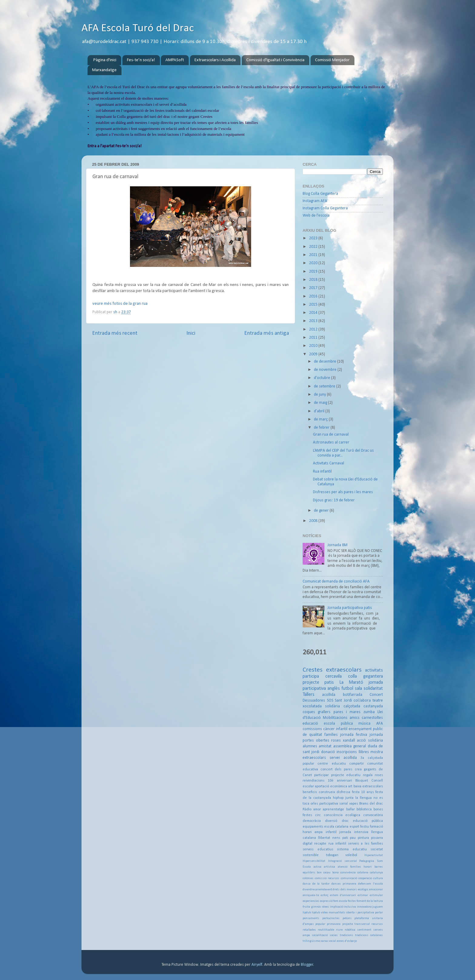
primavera (334, 924)
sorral (344, 804)
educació (310, 724)
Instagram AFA (315, 201)
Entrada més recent (115, 333)
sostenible (311, 855)
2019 (314, 272)
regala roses (373, 775)
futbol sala (352, 689)
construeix (327, 792)
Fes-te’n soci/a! (141, 60)
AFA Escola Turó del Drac (138, 28)
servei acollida (343, 758)
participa (311, 676)
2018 (314, 280)
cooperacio (365, 878)
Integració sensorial (342, 861)
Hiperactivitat (374, 855)
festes (352, 901)
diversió (331, 821)
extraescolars (344, 670)
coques (309, 712)
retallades (309, 930)
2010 (314, 346)
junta (349, 798)
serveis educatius (318, 849)
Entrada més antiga (267, 333)
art (350, 786)
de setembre (325, 386)
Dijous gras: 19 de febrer (334, 500)
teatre (378, 701)
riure (339, 930)
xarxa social (328, 941)
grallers (324, 712)
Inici (191, 333)
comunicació (349, 878)
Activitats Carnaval (329, 463)
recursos (377, 924)
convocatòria (373, 815)
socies (334, 935)
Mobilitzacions (335, 718)
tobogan (332, 855)
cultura (378, 878)
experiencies (311, 901)
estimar (363, 895)
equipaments (313, 827)
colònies (308, 878)
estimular (376, 895)
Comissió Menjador (332, 60)
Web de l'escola (316, 216)
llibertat (324, 838)
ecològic (363, 890)
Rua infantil (322, 472)
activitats (374, 670)
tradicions (347, 935)
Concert (376, 695)
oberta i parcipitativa (360, 913)
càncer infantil (335, 729)
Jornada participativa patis (350, 608)
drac (345, 821)
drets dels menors (345, 890)
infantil (331, 832)
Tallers (309, 695)
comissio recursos (327, 878)
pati (345, 838)
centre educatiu (332, 764)
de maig (321, 403)
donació (328, 752)
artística (329, 867)
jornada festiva (354, 735)
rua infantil (337, 844)
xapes (354, 804)
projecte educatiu (346, 775)
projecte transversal (356, 924)
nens (336, 838)
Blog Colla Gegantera (320, 194)
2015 (314, 305)
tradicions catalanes (369, 935)
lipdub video (320, 913)
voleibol (351, 855)
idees (326, 907)
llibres (364, 752)
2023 (314, 238)
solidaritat (373, 689)
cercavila (334, 676)
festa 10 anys (363, 792)
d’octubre (322, 378)
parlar (379, 913)
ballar (350, 809)
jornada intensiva (354, 832)
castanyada (373, 706)
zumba (369, 712)
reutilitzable (326, 930)
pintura (363, 838)
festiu (365, 827)
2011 (314, 338)
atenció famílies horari (355, 867)
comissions (312, 729)
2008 (314, 521)
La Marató (351, 683)
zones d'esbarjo (347, 941)
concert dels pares (336, 769)
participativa (329, 804)
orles (314, 804)
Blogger (307, 965)
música (364, 724)
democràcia (312, 821)
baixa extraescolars (368, 786)
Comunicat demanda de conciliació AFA (336, 581)
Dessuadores (314, 701)
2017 (314, 288)
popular (320, 924)
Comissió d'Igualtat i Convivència (275, 60)
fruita (306, 907)
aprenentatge (333, 809)
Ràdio (307, 809)
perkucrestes (331, 918)
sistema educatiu (352, 849)
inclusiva (350, 907)
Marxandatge (104, 70)
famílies (331, 735)
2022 (314, 247)
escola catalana (336, 827)
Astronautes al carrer (331, 442)
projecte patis (318, 683)
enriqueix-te (311, 895)
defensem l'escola (370, 884)
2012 (314, 329)
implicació (337, 907)
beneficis (310, 792)
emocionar (376, 890)
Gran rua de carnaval (331, 435)
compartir (357, 764)
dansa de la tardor (316, 884)
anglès (334, 689)
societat (377, 849)
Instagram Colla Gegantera (325, 208)
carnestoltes (372, 718)
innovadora (364, 907)
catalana (363, 873)
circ (318, 815)
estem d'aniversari (343, 895)
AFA (380, 724)
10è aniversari (340, 781)
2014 (314, 313)
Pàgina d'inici (105, 60)
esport (354, 827)
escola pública (338, 724)
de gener (322, 511)
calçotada (352, 706)
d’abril (320, 411)
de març (321, 419)
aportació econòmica (331, 786)
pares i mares (347, 712)
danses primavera (344, 884)
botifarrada (353, 695)
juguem (378, 907)
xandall (349, 741)
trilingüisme (311, 941)
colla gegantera (365, 676)
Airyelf (257, 965)
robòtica (350, 930)
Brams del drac (371, 804)
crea (358, 769)
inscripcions (347, 752)
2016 (314, 296)
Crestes (313, 670)
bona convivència (344, 873)
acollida (329, 695)
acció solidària (370, 741)
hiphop (338, 798)
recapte (320, 844)
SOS (330, 701)
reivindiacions (314, 781)
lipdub (307, 913)
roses (336, 741)
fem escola (340, 901)
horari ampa (313, 832)
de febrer (322, 428)
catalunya (376, 873)
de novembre (326, 370)
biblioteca (364, 809)
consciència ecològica (342, 815)
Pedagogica (367, 861)
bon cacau (324, 873)
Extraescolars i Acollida (215, 60)
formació (376, 827)
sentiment (364, 930)
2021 (314, 255)
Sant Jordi (343, 701)
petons (347, 918)
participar (321, 775)
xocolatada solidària (321, 706)
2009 (314, 354)
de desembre (326, 362)
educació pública (368, 821)
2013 (314, 321)
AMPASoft (175, 60)
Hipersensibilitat (314, 861)
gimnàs (316, 907)
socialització (320, 935)
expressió (326, 901)
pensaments (311, 918)
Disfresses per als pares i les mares (343, 492)
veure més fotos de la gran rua (120, 304)
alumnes (310, 746)
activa (317, 867)
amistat (325, 746)
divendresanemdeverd (317, 890)
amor (317, 809)
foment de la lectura (370, 901)
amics (355, 718)
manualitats (337, 913)
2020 (314, 263)
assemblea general (350, 746)
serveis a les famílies (365, 844)
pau (353, 838)
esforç (324, 895)
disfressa (343, 792)
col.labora (362, 701)
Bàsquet (362, 781)
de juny (320, 395)
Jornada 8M (337, 545)
